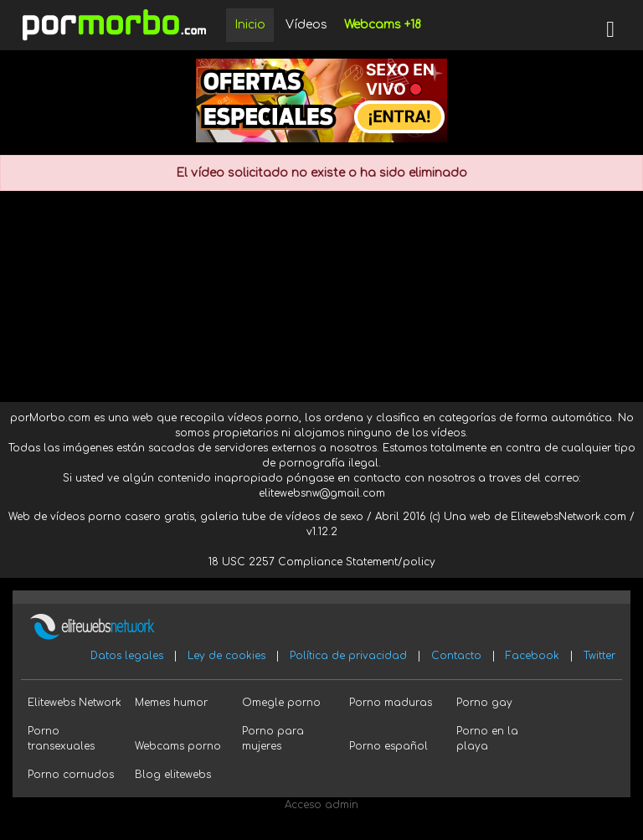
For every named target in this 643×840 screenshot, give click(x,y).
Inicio (250, 25)
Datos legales (127, 656)
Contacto (456, 656)
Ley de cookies (226, 656)
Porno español (388, 746)
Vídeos (306, 25)
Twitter (599, 656)
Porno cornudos (71, 775)
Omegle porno (281, 703)
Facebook (532, 656)
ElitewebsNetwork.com (568, 517)
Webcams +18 (383, 25)
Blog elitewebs (173, 775)
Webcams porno (178, 746)
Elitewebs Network (75, 703)
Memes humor (171, 703)
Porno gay (484, 703)
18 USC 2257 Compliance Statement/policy (322, 562)
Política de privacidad (348, 656)
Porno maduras (391, 703)
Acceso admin (321, 805)
